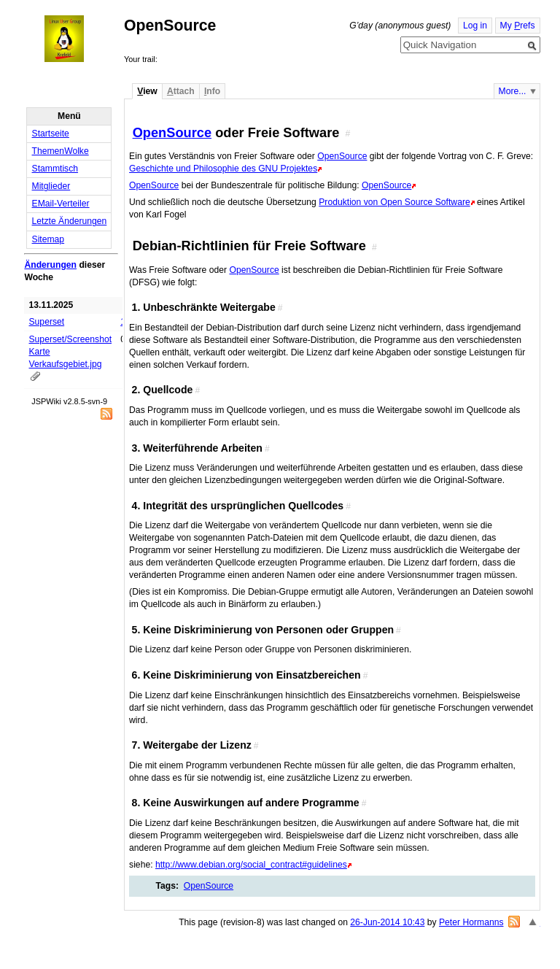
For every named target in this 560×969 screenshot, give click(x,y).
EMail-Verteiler (61, 204)
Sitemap (48, 239)
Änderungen (50, 265)
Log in (475, 26)
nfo (212, 91)
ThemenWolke (61, 151)
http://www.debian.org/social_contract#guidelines (251, 865)
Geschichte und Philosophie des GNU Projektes (223, 169)
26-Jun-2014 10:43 (387, 922)
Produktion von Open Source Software (394, 202)
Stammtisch (55, 169)
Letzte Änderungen (70, 221)
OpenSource (172, 132)
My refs (518, 26)
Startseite (51, 134)
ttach (181, 91)
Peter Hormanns (471, 922)
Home (77, 39)
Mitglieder (51, 186)
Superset (47, 322)
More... (513, 91)
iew (147, 91)
